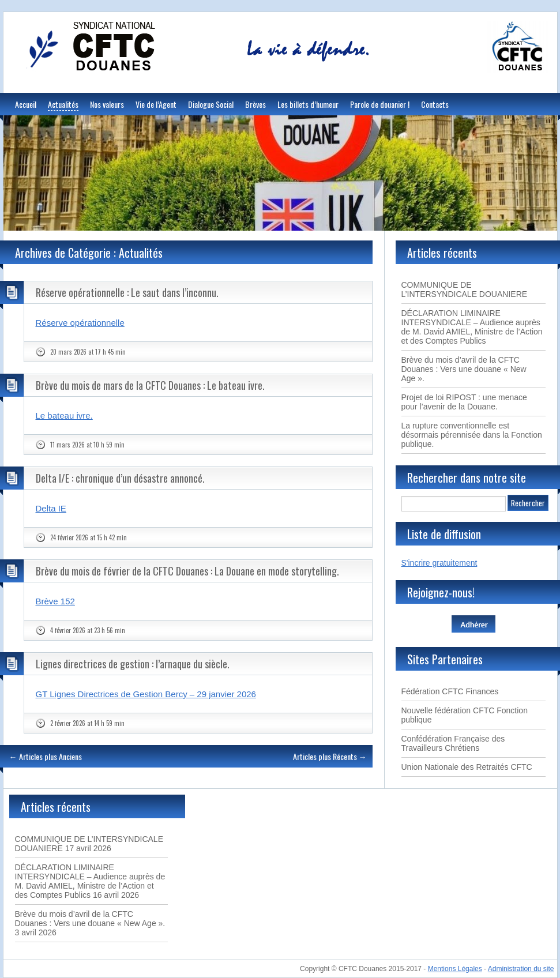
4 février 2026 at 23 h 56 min (88, 630)
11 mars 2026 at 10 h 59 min (87, 445)
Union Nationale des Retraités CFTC (467, 767)
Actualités (63, 104)
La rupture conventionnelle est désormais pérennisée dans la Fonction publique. (472, 435)
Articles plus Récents (330, 756)
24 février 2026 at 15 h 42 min (89, 537)
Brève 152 (55, 601)
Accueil (26, 104)
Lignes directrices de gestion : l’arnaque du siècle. (133, 664)
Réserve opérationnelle (80, 323)
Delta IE (51, 508)
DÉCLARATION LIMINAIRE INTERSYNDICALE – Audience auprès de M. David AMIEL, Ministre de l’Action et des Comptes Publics (472, 327)
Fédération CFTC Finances (450, 691)
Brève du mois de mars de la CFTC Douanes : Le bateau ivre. (150, 385)
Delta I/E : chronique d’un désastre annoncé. (120, 478)
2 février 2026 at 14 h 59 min (87, 723)
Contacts (435, 104)
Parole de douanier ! (380, 104)
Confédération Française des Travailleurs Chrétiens (453, 743)
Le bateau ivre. (64, 415)
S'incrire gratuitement (439, 563)
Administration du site (521, 969)
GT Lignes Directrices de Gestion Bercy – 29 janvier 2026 (146, 694)
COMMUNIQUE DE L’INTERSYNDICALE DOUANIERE (465, 289)
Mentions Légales (455, 969)
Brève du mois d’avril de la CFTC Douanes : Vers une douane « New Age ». (464, 369)
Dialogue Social (211, 104)
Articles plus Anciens (46, 756)
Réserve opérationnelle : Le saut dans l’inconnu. (127, 292)
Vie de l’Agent (156, 104)
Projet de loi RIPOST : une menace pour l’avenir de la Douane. (464, 402)
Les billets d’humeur (308, 104)
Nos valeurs (107, 104)
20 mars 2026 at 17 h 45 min (88, 352)
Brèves (255, 104)
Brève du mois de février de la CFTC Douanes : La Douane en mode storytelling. (187, 571)
